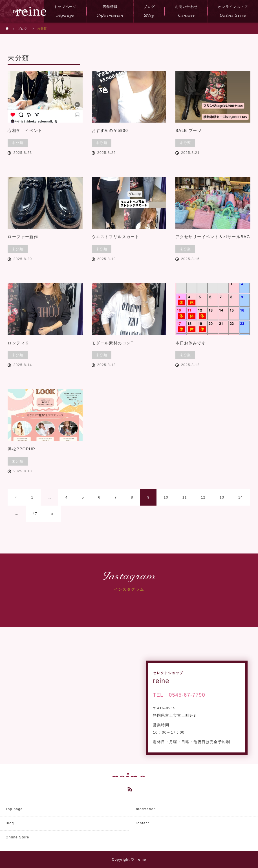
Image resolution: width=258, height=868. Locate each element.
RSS (129, 788)
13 (222, 497)
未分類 (17, 143)
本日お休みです (191, 343)
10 (166, 497)
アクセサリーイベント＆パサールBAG (213, 237)
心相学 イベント (25, 130)
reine (142, 860)
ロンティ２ (18, 343)
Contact (142, 823)
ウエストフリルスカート (115, 237)
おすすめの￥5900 (110, 130)
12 (203, 497)
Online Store (17, 837)
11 (185, 497)
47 (35, 514)
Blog (10, 823)
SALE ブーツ (188, 130)
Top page (14, 809)
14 (241, 497)
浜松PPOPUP (21, 449)
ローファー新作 (23, 237)
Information (145, 809)
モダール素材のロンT (113, 343)
